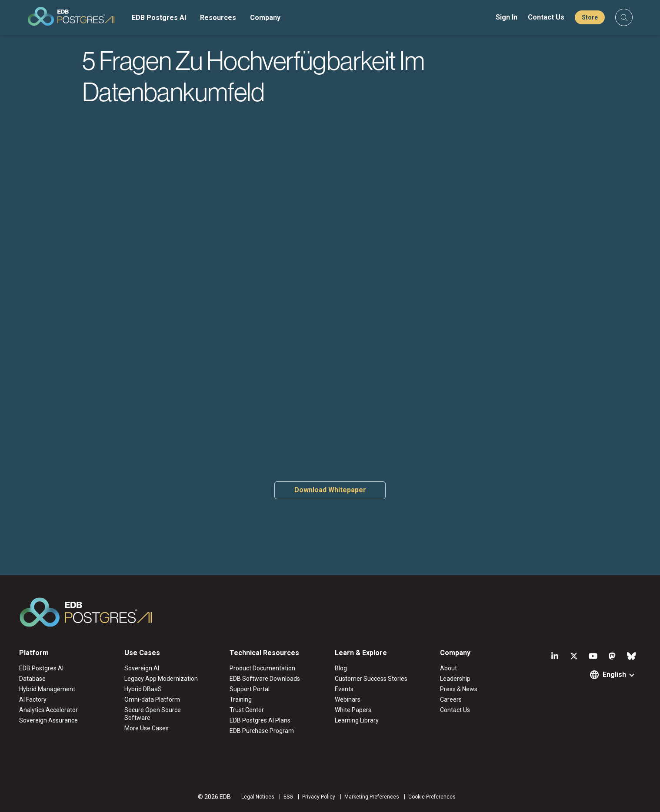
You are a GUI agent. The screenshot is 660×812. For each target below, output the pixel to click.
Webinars (348, 699)
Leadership (455, 679)
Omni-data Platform (152, 699)
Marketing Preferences (372, 797)
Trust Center (247, 710)
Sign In (507, 17)
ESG (288, 797)
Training (241, 699)
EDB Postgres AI (159, 18)
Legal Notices (258, 797)
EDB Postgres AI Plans (260, 720)
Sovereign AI (142, 668)
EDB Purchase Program (262, 731)
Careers (451, 699)
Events (344, 689)
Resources (218, 18)
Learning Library (357, 720)
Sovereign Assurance (48, 720)
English (614, 674)
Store (590, 17)
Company (265, 18)
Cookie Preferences (432, 797)
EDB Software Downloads (265, 679)
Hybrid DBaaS (143, 689)
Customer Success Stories (371, 679)
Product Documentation (262, 668)
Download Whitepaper (330, 490)
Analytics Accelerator (48, 710)
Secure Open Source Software (153, 714)
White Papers (353, 710)
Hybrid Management (47, 689)
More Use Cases (147, 728)
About (448, 668)
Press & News (459, 689)
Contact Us (546, 17)
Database (32, 679)
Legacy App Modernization (161, 679)
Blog (341, 668)
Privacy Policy (319, 797)
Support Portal (250, 689)
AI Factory (33, 699)
